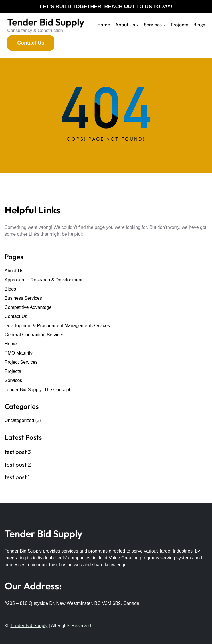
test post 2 (18, 465)
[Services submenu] (164, 25)
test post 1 (17, 477)
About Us (14, 271)
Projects (13, 371)
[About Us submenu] (138, 25)
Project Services (21, 362)
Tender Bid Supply (46, 23)
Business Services (23, 298)
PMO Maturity (19, 353)
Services (13, 380)
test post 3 (18, 452)
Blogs (10, 289)
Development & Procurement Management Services (57, 326)
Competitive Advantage (28, 307)
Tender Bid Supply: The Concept (37, 390)
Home (11, 344)
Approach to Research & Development (44, 280)
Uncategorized (19, 420)
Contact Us (16, 316)
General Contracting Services (34, 335)
